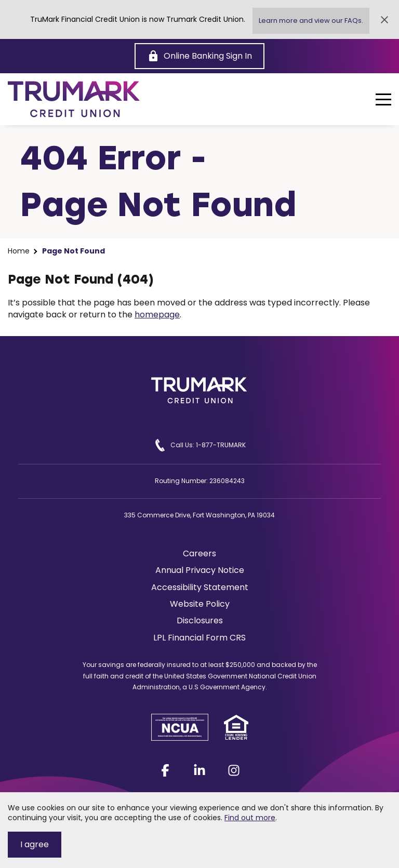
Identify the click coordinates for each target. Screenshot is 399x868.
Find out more (250, 818)
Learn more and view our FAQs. (311, 21)
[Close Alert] (384, 20)
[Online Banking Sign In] (199, 56)
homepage (157, 315)
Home (19, 251)
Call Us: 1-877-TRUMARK (200, 445)
